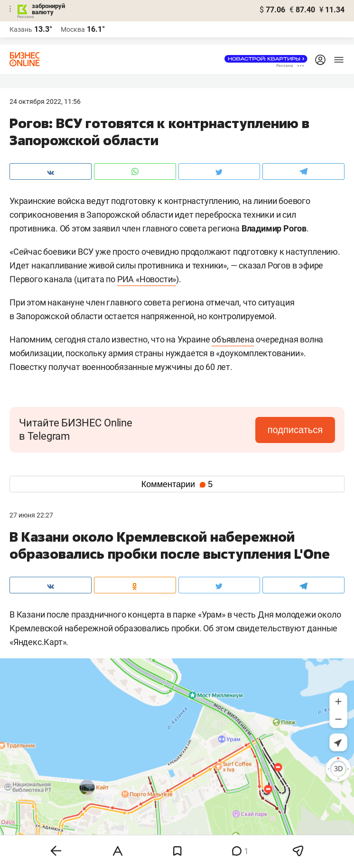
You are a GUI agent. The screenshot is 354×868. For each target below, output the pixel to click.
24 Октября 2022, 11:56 (45, 102)
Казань (21, 29)
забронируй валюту (48, 9)
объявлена (233, 339)
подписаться (295, 430)
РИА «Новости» (147, 279)
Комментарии (177, 484)
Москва (73, 29)
